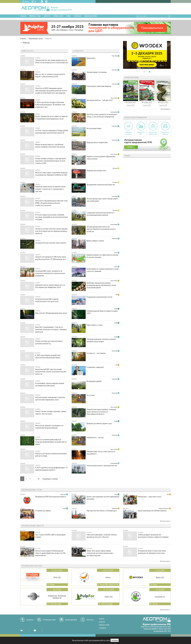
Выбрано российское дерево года (99, 423)
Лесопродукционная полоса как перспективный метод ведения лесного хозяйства (101, 229)
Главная (23, 16)
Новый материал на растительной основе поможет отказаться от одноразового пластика (50, 189)
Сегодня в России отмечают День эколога (51, 243)
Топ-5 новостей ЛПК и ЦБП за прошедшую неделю (50, 536)
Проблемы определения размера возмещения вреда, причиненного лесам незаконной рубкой (101, 285)
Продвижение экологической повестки (101, 185)
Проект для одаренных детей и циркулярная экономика (103, 498)
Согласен (115, 640)
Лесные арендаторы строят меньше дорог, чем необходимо (102, 200)
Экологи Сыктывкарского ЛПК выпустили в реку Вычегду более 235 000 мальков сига (51, 258)
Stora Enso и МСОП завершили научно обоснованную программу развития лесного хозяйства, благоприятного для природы (51, 91)
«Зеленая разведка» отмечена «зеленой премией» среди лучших (101, 340)
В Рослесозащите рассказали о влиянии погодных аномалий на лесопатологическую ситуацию (51, 217)
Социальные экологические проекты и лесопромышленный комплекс (100, 214)
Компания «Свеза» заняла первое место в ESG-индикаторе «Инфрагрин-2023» (50, 286)
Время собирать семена (95, 241)
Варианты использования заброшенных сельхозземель (101, 158)
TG (46, 2)
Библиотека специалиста (129, 133)
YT (35, 630)
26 (38, 479)
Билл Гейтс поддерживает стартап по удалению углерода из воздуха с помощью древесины (51, 329)
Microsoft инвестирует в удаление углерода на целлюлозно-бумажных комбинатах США (51, 174)
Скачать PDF (131, 105)
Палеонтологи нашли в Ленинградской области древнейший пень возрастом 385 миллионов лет (50, 553)
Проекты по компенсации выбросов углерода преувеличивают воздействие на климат (51, 442)
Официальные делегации (165, 133)
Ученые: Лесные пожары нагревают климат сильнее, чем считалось (51, 413)
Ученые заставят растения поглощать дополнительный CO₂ (49, 342)
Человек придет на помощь (97, 72)
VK (42, 1)
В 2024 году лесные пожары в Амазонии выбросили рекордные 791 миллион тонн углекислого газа (50, 105)
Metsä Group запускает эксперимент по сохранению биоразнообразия (49, 427)
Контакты (90, 620)
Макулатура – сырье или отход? (150, 497)
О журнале (77, 16)
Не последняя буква (94, 128)
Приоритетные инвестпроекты (153, 133)
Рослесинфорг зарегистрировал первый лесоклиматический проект (50, 384)
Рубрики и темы (35, 16)
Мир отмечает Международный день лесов (51, 313)
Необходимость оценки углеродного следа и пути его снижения (103, 270)
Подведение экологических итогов (99, 297)
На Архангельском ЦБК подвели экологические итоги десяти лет (47, 300)
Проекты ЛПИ (58, 16)
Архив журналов (71, 620)
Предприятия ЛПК (141, 133)
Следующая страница (50, 479)
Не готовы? (91, 395)
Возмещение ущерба (94, 381)
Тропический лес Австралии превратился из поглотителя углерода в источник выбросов (51, 61)
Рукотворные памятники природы (99, 86)
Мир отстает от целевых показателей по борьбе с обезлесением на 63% (50, 75)
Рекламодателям (91, 16)
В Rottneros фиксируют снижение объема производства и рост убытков (102, 536)
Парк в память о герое (95, 325)
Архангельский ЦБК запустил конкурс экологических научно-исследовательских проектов (51, 372)
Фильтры (26, 43)
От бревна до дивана (43, 511)
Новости (47, 16)
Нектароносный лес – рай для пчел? (100, 100)
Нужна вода (91, 58)
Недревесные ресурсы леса (96, 170)
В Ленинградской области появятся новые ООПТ (102, 312)
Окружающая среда (36, 38)
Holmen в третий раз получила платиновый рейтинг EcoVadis (51, 455)
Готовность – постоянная (96, 353)
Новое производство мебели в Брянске (152, 511)
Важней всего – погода (95, 437)
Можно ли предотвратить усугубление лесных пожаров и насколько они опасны (50, 146)
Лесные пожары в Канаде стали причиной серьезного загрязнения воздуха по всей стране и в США (50, 161)
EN (35, 1)
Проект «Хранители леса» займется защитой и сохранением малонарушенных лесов (51, 117)
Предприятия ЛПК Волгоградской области (51, 497)
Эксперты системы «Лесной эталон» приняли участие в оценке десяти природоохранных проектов (51, 231)
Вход (27, 1)
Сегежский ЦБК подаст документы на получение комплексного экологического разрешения (50, 273)
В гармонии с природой (95, 367)
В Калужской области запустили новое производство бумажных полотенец (152, 552)
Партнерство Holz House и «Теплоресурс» (102, 511)
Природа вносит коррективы (97, 142)
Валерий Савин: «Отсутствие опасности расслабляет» (101, 453)
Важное (102, 619)
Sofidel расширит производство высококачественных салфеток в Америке (153, 536)
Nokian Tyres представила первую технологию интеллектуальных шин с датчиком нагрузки (100, 553)
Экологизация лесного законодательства (102, 465)
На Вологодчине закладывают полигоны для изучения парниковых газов (50, 398)
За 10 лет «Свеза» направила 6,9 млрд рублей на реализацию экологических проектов (52, 132)
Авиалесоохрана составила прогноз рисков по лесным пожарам (102, 256)
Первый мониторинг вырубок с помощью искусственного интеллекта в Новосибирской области (101, 412)
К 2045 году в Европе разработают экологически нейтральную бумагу (48, 356)
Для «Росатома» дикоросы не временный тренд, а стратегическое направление (102, 116)
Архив (68, 16)
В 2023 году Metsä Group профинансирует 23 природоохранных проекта (51, 469)
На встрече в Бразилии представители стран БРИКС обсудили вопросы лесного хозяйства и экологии (51, 203)
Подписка (30, 620)
